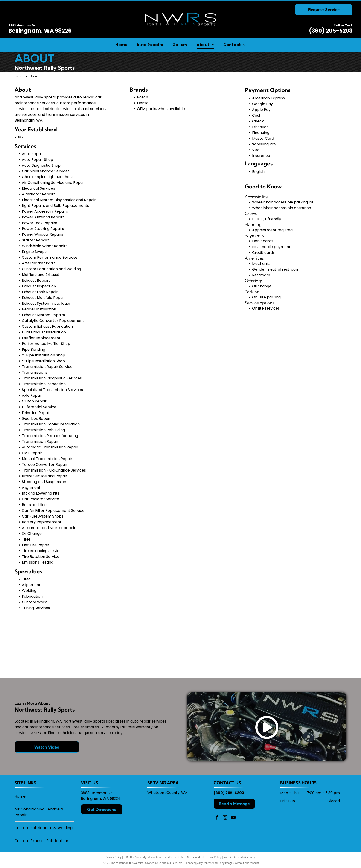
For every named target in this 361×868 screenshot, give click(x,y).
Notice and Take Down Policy (204, 857)
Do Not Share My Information (144, 857)
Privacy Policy (113, 857)
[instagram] (225, 818)
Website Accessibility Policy (240, 857)
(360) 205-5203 (331, 31)
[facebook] (217, 818)
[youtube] (233, 818)
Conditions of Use (174, 857)
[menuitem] (121, 45)
